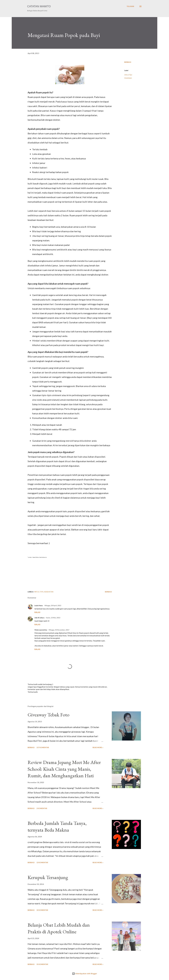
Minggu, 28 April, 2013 (53, 605)
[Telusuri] (130, 6)
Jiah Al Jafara (39, 618)
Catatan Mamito (39, 6)
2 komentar (42, 808)
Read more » (98, 747)
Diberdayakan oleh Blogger (84, 974)
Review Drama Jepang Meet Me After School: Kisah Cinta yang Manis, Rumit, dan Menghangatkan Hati (64, 769)
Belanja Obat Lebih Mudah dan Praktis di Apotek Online (59, 928)
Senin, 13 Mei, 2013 (53, 618)
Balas (37, 612)
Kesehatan (128, 78)
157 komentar (43, 747)
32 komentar (42, 910)
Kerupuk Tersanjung (48, 877)
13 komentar (42, 862)
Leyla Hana (39, 605)
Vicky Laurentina (41, 630)
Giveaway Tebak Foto (49, 715)
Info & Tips (128, 75)
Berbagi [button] (128, 62)
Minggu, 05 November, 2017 (59, 630)
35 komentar (42, 964)
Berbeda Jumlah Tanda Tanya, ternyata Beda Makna (57, 826)
